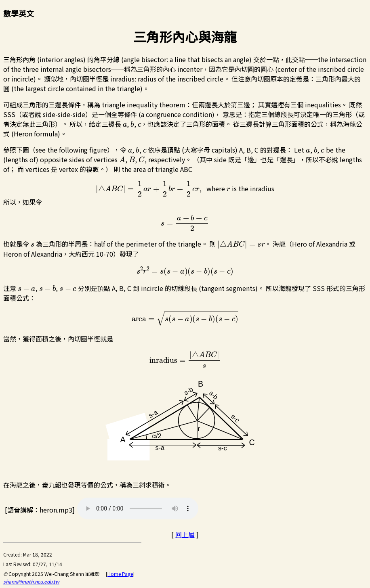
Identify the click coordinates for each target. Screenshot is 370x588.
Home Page (120, 574)
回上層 (185, 534)
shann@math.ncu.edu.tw (31, 581)
